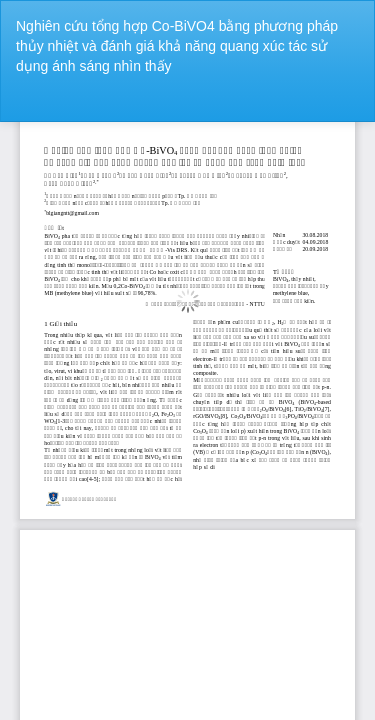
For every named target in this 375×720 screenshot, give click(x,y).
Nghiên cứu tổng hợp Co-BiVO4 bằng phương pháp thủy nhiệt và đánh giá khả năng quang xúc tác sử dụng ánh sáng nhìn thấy (177, 46)
